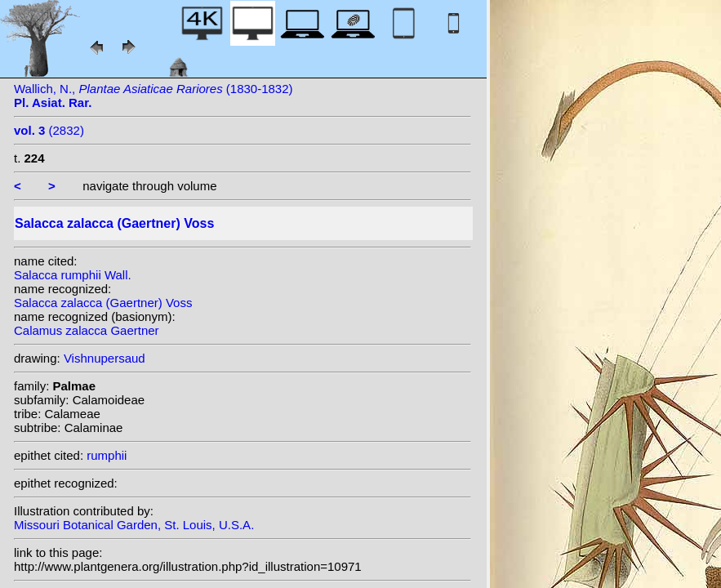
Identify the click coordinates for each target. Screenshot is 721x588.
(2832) (49, 130)
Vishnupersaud (105, 358)
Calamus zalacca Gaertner (87, 330)
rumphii (107, 455)
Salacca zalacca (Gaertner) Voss (103, 303)
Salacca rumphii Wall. (73, 275)
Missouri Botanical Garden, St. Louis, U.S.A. (134, 525)
